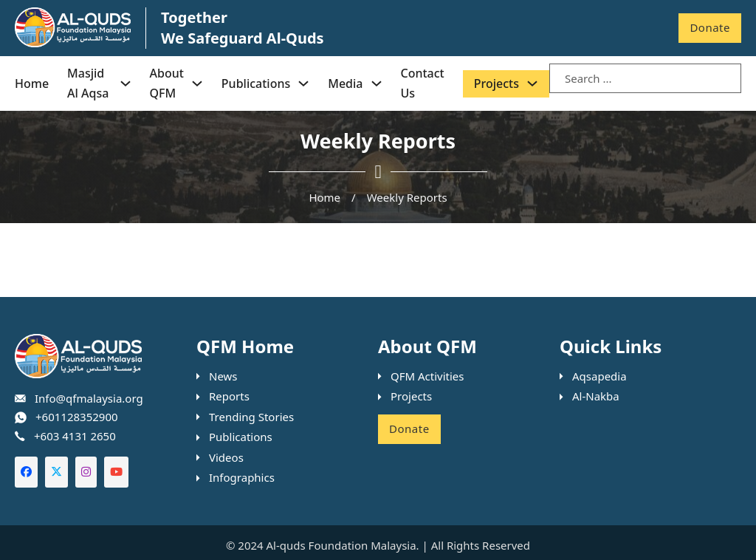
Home (32, 83)
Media (345, 83)
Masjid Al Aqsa (88, 83)
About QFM (167, 83)
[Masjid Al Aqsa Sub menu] (126, 83)
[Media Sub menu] (377, 83)
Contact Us (423, 83)
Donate (710, 27)
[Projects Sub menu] (532, 83)
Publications (256, 83)
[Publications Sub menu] (303, 83)
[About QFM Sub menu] (197, 83)
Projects (496, 83)
